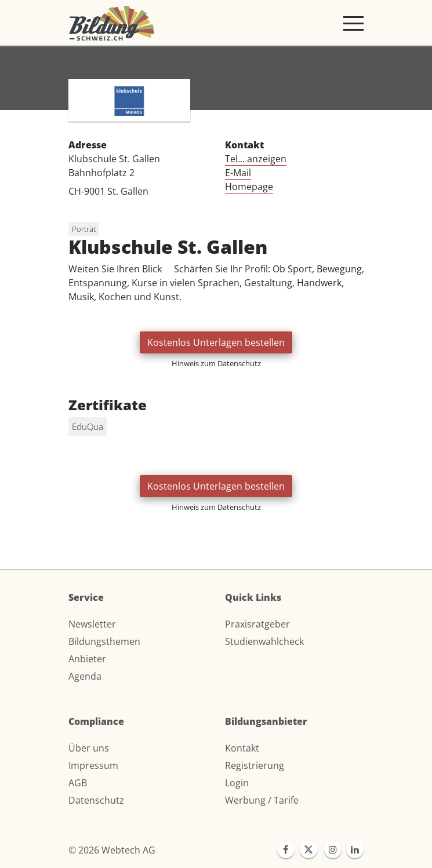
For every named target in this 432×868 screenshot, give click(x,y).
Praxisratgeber (257, 624)
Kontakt (242, 748)
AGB (78, 783)
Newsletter (92, 624)
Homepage (249, 187)
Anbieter (87, 659)
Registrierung (255, 765)
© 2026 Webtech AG (112, 850)
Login (237, 783)
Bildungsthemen (104, 641)
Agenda (85, 676)
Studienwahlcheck (264, 641)
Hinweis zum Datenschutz (216, 363)
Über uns (89, 748)
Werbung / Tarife (262, 800)
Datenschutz (96, 800)
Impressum (93, 765)
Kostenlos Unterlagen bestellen (216, 342)
